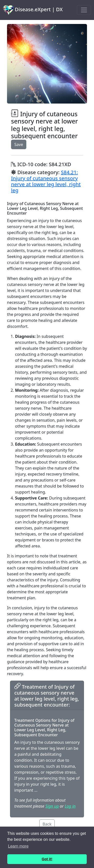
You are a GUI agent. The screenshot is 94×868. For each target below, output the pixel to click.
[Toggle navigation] (84, 10)
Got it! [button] (47, 859)
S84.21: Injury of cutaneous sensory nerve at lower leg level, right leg (46, 181)
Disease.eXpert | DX (33, 10)
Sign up (52, 806)
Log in (70, 806)
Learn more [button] (18, 846)
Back (47, 824)
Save (19, 144)
